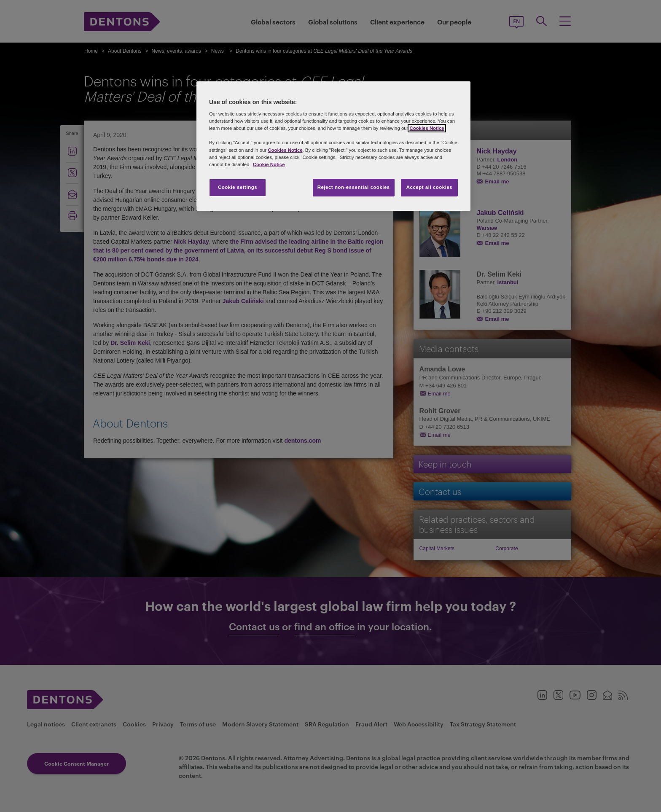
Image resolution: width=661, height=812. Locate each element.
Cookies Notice (427, 128)
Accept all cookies (430, 187)
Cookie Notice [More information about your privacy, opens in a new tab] (269, 164)
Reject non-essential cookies (354, 187)
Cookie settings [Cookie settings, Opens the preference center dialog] (238, 187)
